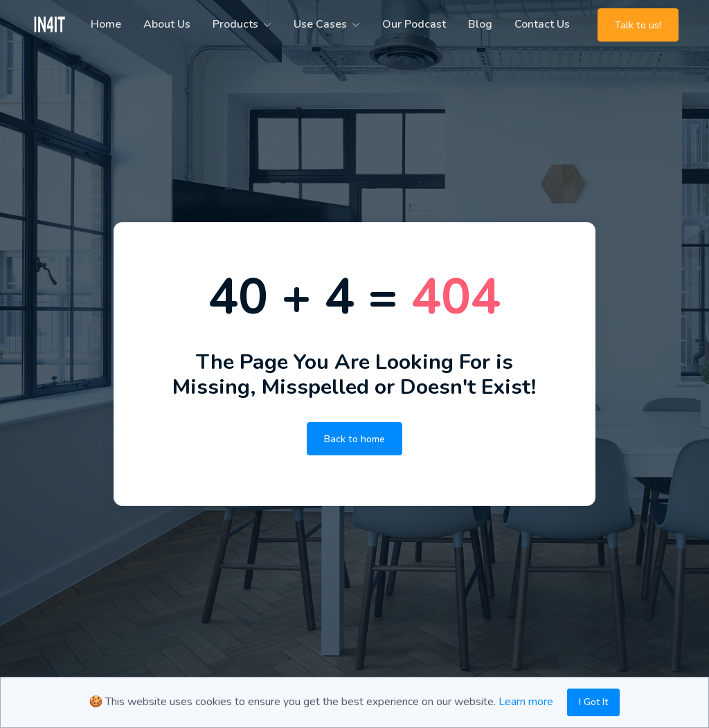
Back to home (354, 439)
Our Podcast (414, 24)
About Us (167, 24)
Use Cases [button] (320, 24)
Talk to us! (638, 25)
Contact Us (542, 24)
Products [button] (235, 24)
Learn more (526, 702)
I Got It (593, 702)
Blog (480, 24)
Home (106, 24)
